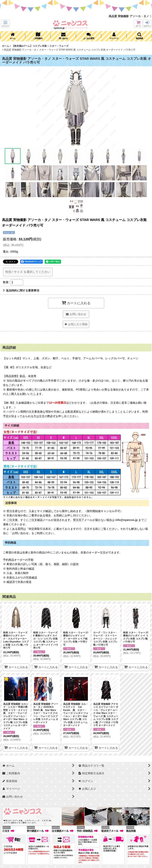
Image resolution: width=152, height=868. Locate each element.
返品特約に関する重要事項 (21, 290)
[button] (5, 24)
